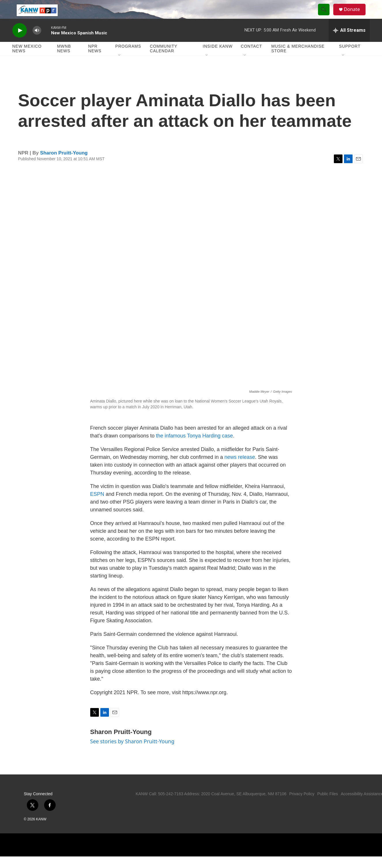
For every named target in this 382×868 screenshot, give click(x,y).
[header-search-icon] (326, 15)
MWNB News (64, 60)
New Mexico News (27, 60)
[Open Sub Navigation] (120, 67)
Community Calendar (164, 60)
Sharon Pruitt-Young (64, 164)
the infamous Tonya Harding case (194, 447)
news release (240, 469)
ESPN (97, 506)
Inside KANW (218, 58)
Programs (128, 58)
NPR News (95, 60)
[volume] (37, 42)
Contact (251, 58)
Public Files (328, 805)
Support (350, 58)
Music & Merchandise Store (298, 60)
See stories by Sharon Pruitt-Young (132, 753)
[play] (20, 42)
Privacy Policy (302, 805)
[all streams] (349, 42)
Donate (355, 15)
